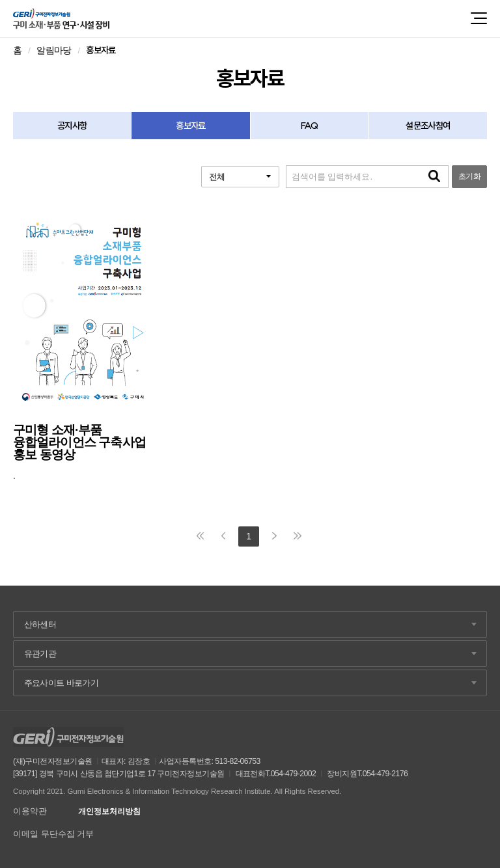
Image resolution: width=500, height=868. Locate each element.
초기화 (469, 176)
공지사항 (72, 126)
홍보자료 (190, 126)
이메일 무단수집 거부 (53, 834)
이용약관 (30, 811)
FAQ (309, 126)
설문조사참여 (428, 126)
